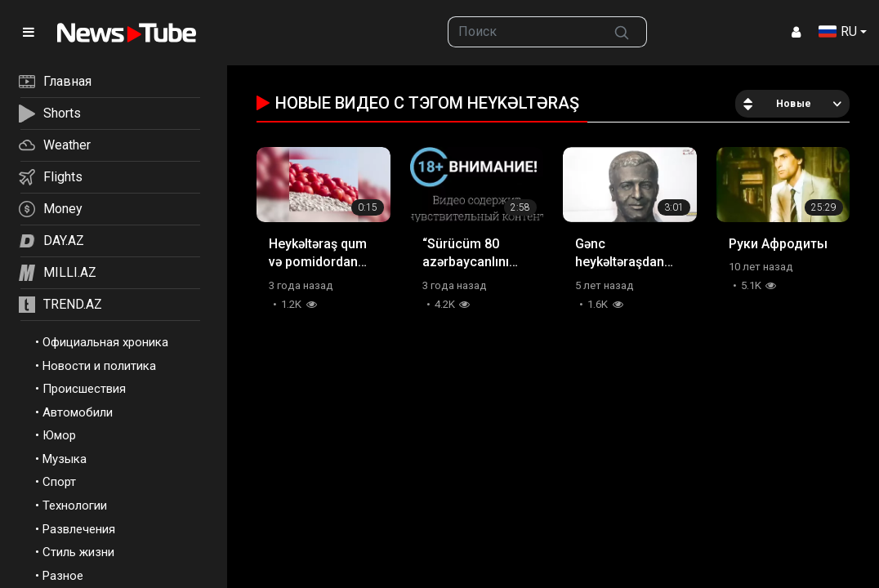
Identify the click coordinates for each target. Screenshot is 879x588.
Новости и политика (99, 366)
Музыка (65, 459)
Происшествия (84, 389)
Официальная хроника (105, 342)
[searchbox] (523, 32)
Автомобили (78, 412)
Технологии (75, 506)
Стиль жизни (78, 552)
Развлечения (79, 529)
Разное (63, 576)
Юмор (59, 435)
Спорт (59, 482)
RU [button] (838, 31)
